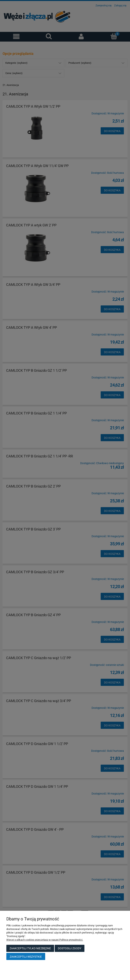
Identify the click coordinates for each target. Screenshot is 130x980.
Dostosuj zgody (70, 948)
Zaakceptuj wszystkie (26, 957)
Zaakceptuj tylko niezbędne (30, 948)
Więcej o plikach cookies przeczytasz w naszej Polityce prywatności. (45, 940)
